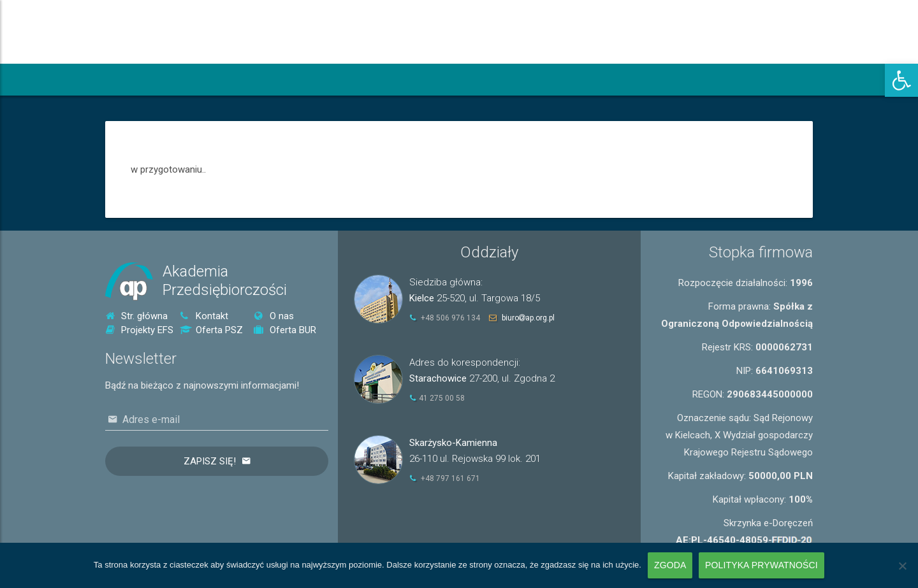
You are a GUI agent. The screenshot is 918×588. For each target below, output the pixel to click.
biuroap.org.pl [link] (528, 318)
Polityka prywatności (761, 565)
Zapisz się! (210, 461)
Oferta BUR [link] (285, 330)
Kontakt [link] (204, 316)
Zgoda (670, 565)
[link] (901, 80)
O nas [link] (274, 316)
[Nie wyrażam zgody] (902, 566)
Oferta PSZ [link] (211, 330)
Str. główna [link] (136, 316)
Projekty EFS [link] (139, 330)
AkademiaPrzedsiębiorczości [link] (225, 281)
